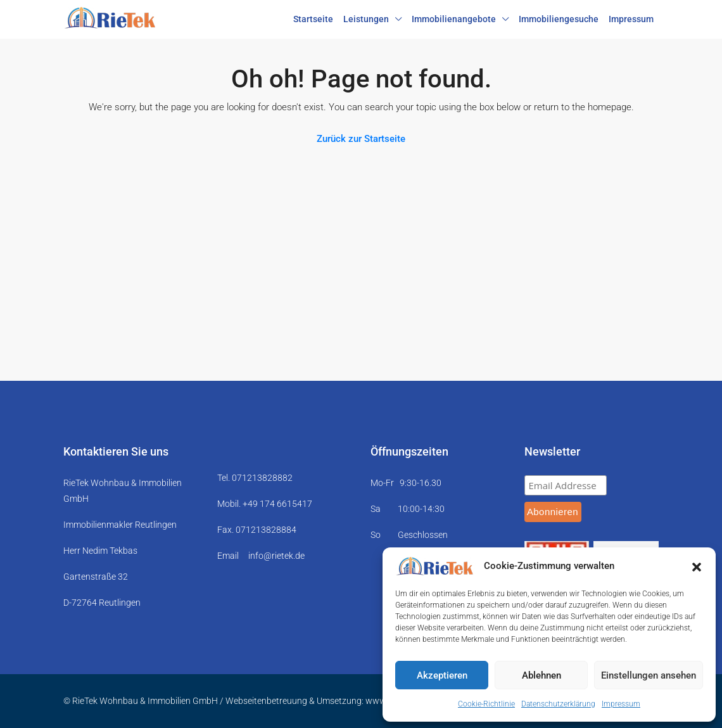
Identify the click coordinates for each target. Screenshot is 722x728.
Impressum (621, 704)
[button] (697, 566)
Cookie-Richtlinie (486, 704)
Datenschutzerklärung (558, 704)
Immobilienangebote (454, 19)
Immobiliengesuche (559, 19)
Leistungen (366, 19)
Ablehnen (541, 675)
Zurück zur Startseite (361, 139)
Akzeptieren (442, 675)
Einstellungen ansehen (649, 675)
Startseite (313, 19)
